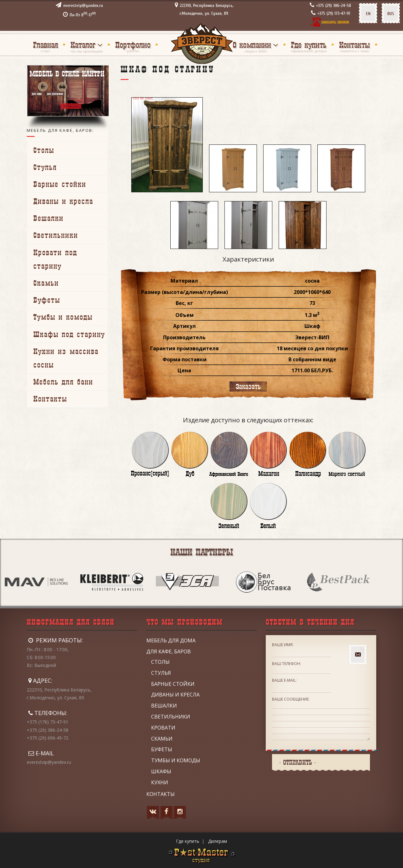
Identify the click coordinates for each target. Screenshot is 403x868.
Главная (45, 45)
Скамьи (46, 283)
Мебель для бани (63, 382)
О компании (252, 45)
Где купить (309, 45)
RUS (391, 14)
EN (368, 14)
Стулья (45, 167)
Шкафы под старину (69, 334)
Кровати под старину (55, 259)
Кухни (160, 782)
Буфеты (47, 300)
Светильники (56, 235)
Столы (44, 150)
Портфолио (133, 45)
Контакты (355, 45)
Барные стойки (60, 184)
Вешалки (48, 218)
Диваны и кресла (63, 201)
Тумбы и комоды (63, 317)
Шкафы (161, 771)
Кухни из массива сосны (66, 358)
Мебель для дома (171, 640)
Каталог (83, 45)
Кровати (163, 728)
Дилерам (218, 841)
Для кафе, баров (169, 651)
